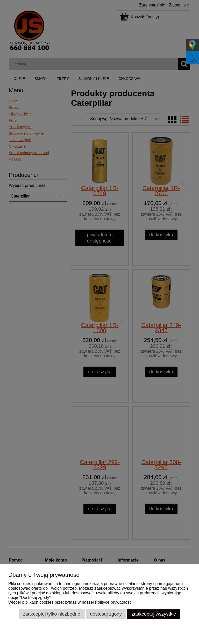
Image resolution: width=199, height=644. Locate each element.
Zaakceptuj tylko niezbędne (52, 614)
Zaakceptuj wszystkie (154, 614)
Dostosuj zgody (106, 614)
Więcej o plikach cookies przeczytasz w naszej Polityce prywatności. (71, 602)
